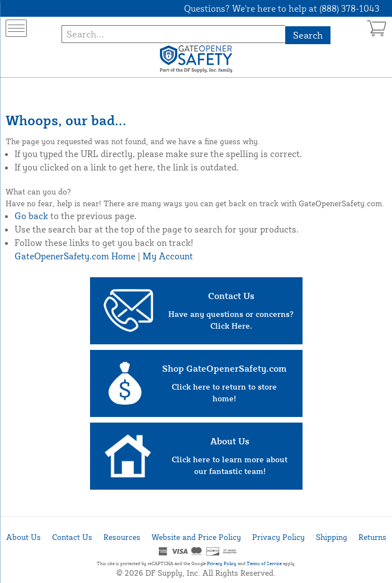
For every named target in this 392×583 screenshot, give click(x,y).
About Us (23, 537)
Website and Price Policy (196, 537)
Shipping (332, 537)
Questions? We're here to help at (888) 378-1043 (282, 8)
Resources (122, 537)
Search (308, 35)
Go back (31, 216)
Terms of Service (264, 563)
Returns (372, 537)
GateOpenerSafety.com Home (75, 256)
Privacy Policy (278, 537)
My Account (168, 256)
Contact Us (72, 537)
